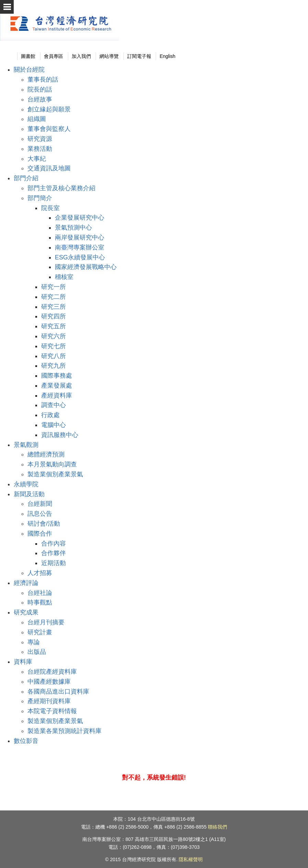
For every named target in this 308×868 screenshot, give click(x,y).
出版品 (37, 652)
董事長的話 (43, 80)
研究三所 (54, 307)
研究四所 (54, 316)
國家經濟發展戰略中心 (86, 267)
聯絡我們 (217, 827)
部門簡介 (40, 198)
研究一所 (54, 287)
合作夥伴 (54, 553)
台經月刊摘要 (46, 622)
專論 (34, 642)
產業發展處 (57, 386)
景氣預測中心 (73, 228)
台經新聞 (40, 504)
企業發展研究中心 (80, 218)
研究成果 (26, 612)
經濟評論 (26, 583)
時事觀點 (40, 602)
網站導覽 (109, 56)
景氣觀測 (26, 445)
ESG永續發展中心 (80, 257)
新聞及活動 (29, 494)
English (167, 56)
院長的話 (40, 89)
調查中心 (54, 405)
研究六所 (54, 336)
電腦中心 (54, 425)
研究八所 (54, 356)
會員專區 (54, 56)
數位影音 (26, 741)
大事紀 (37, 159)
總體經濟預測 (46, 454)
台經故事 (40, 99)
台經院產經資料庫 (52, 672)
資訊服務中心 (60, 435)
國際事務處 (57, 376)
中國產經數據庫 (49, 682)
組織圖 (37, 119)
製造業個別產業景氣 (55, 474)
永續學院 (26, 484)
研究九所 (54, 366)
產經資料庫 (57, 395)
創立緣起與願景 (49, 109)
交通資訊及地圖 (49, 168)
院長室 (50, 208)
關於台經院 (29, 70)
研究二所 (54, 297)
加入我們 (81, 56)
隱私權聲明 (191, 859)
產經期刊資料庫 (49, 701)
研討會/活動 (44, 524)
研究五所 (54, 326)
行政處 (50, 415)
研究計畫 (40, 632)
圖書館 (28, 56)
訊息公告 (40, 514)
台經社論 (40, 593)
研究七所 (54, 346)
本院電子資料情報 (52, 711)
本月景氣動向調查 (52, 464)
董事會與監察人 (49, 129)
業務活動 (40, 149)
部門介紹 (26, 178)
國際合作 (40, 534)
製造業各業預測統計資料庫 (64, 731)
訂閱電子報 (139, 56)
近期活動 (54, 563)
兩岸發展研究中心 (80, 237)
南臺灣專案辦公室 (80, 247)
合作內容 (54, 543)
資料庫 (23, 662)
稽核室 (64, 277)
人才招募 (40, 573)
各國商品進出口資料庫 (58, 692)
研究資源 (40, 139)
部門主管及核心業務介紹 (61, 188)
